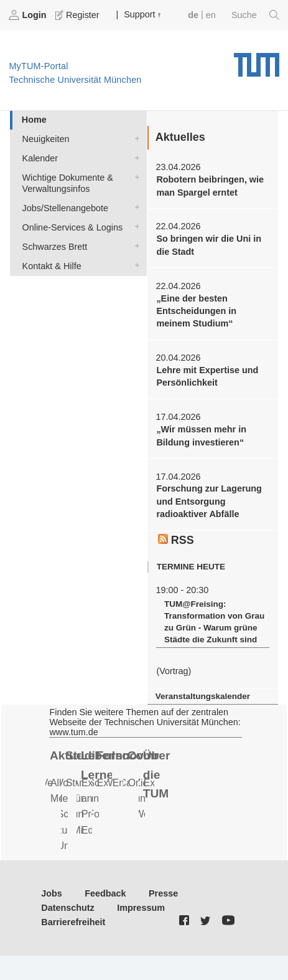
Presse (163, 893)
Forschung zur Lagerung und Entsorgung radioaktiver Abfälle (209, 501)
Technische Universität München (257, 60)
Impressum (141, 908)
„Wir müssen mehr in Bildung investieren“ (201, 435)
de (193, 15)
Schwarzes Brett (134, 246)
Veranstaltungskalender (203, 696)
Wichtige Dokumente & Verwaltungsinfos (134, 177)
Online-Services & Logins (134, 226)
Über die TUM (157, 774)
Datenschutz (68, 908)
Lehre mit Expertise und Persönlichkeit (207, 376)
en (211, 15)
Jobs (52, 893)
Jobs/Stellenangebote (134, 207)
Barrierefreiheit (73, 922)
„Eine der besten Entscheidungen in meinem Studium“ (196, 311)
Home (34, 120)
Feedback (105, 893)
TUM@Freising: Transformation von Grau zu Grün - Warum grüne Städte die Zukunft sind (214, 622)
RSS (176, 540)
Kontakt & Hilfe (134, 265)
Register (78, 15)
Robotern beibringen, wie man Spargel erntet (210, 186)
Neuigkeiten (134, 138)
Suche (255, 15)
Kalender (134, 157)
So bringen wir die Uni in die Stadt (209, 245)
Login (29, 15)
